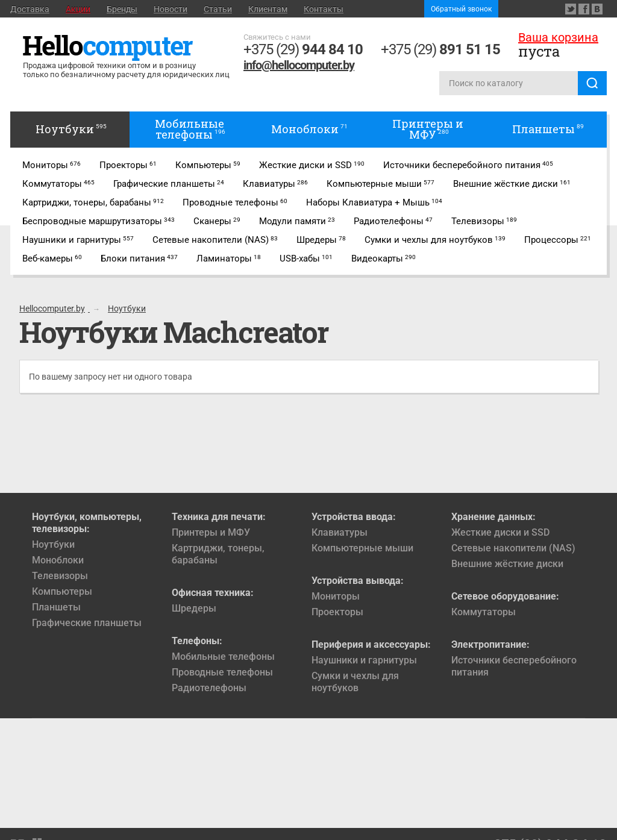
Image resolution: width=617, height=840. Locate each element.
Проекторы (337, 612)
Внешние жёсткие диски (507, 564)
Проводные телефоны (222, 672)
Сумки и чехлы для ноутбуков (355, 682)
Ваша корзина (558, 37)
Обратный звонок (461, 9)
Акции (78, 9)
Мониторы (336, 596)
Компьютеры (62, 591)
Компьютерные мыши (362, 548)
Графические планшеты (87, 623)
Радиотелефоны (209, 688)
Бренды (122, 9)
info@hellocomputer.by (299, 65)
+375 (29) (303, 49)
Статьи (218, 9)
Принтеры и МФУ (211, 532)
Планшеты (56, 607)
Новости (171, 9)
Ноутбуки (53, 544)
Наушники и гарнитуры (364, 660)
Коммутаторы (484, 612)
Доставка (30, 9)
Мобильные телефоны (223, 657)
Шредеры (194, 608)
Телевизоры (60, 576)
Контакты (324, 9)
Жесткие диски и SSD (500, 532)
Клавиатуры (340, 532)
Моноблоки (58, 560)
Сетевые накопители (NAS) (513, 548)
